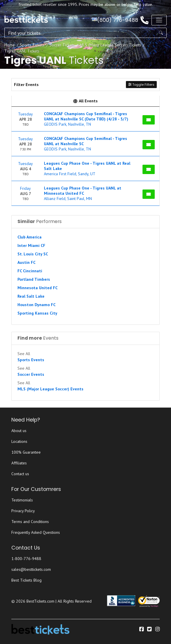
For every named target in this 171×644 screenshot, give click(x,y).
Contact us (20, 474)
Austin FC (26, 262)
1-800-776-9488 (26, 559)
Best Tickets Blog (26, 580)
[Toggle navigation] (159, 20)
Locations (19, 441)
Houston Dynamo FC (36, 305)
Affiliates (19, 463)
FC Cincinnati (30, 271)
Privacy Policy (23, 511)
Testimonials (22, 500)
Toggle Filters (141, 85)
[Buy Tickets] (149, 120)
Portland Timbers (34, 279)
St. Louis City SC (33, 254)
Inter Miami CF (31, 245)
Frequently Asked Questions (36, 532)
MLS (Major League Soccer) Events (50, 389)
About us (19, 431)
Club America (30, 237)
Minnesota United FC (38, 288)
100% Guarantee (26, 452)
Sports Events (31, 360)
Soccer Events (31, 374)
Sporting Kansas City (37, 313)
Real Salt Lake (31, 296)
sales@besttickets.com (31, 569)
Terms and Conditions (30, 522)
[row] (85, 119)
